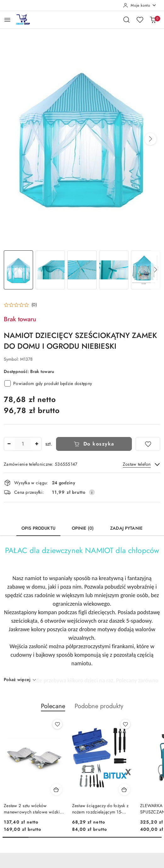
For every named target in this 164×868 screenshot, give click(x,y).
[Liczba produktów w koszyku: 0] (153, 20)
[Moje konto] (140, 5)
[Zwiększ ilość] (37, 444)
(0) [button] (34, 305)
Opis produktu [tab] (38, 528)
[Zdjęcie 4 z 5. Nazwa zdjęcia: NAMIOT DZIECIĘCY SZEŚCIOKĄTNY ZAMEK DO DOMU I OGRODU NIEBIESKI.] (114, 270)
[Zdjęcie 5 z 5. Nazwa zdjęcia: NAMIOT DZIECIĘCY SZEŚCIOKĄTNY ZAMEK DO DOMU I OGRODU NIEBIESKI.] (146, 270)
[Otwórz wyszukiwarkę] (127, 20)
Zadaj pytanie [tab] (126, 528)
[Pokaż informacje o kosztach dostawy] (92, 492)
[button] (150, 139)
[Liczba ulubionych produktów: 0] (140, 20)
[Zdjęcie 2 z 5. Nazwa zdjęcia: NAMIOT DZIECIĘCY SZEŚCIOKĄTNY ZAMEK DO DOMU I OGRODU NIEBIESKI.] (50, 270)
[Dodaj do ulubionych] (148, 444)
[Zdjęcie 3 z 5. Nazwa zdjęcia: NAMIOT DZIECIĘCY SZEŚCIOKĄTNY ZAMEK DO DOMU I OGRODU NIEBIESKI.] (82, 270)
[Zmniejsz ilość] (9, 444)
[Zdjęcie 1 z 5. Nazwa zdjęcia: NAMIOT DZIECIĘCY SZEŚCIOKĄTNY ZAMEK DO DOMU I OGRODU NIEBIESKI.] (18, 270)
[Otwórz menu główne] (7, 20)
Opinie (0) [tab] (83, 528)
